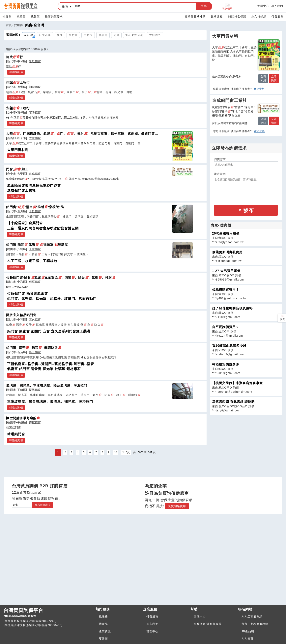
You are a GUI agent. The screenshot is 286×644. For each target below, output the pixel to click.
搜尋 (204, 6)
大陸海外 (155, 35)
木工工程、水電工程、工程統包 (32, 261)
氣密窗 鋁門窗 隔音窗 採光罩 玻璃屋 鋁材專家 (44, 369)
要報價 (103, 639)
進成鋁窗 (35, 174)
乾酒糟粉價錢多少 (226, 364)
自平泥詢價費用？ (226, 327)
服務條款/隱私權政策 (208, 624)
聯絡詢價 (17, 72)
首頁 (9, 25)
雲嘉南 (103, 35)
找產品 (21, 17)
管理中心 (263, 6)
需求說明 (220, 174)
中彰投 (88, 35)
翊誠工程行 (18, 82)
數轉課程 (217, 17)
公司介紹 (263, 78)
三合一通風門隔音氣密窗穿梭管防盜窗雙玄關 (43, 228)
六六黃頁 (247, 639)
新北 (60, 35)
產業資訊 (105, 631)
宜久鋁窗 (35, 320)
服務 (65, 7)
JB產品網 (248, 631)
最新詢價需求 (54, 17)
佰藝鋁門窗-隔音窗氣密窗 (28, 294)
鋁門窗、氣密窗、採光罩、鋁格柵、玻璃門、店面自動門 (52, 299)
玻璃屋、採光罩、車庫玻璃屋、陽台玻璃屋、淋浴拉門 (47, 385)
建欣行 (15, 57)
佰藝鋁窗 (35, 282)
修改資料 (259, 89)
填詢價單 (227, 6)
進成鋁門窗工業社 (21, 190)
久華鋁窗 (35, 249)
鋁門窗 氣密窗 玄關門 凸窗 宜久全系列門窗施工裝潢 (49, 331)
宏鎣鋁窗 (35, 112)
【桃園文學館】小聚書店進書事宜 (237, 383)
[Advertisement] (246, 443)
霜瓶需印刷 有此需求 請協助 (233, 402)
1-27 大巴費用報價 (226, 271)
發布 (248, 210)
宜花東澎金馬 (134, 35)
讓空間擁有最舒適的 (23, 418)
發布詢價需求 (43, 505)
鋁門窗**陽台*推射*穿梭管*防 (35, 207)
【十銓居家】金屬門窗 (25, 223)
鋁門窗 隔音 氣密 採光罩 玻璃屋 (37, 245)
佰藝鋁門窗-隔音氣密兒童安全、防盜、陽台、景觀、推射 (61, 277)
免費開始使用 (177, 506)
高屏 (116, 35)
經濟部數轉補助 (195, 17)
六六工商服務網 (252, 617)
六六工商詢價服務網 (255, 624)
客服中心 (200, 617)
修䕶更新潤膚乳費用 (227, 252)
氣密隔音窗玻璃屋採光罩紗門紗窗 (34, 186)
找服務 (7, 17)
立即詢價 (274, 78)
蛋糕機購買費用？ (226, 290)
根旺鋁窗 (35, 352)
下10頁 (126, 452)
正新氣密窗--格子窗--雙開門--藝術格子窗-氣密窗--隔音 (51, 364)
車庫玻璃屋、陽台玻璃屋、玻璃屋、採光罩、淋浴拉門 (50, 402)
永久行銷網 (259, 17)
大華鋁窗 (35, 138)
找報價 (35, 17)
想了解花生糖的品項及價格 (232, 308)
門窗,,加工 (17, 169)
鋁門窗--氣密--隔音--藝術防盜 (34, 348)
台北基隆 (45, 35)
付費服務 (277, 17)
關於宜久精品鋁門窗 (21, 315)
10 (115, 452)
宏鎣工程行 (18, 108)
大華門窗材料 (18, 150)
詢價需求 (220, 159)
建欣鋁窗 (35, 61)
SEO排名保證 (237, 17)
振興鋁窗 (35, 390)
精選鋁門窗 (16, 434)
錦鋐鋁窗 (35, 422)
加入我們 (277, 6)
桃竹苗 (73, 35)
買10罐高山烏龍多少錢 (229, 346)
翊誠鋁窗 (35, 87)
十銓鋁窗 (35, 211)
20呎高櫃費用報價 (226, 233)
